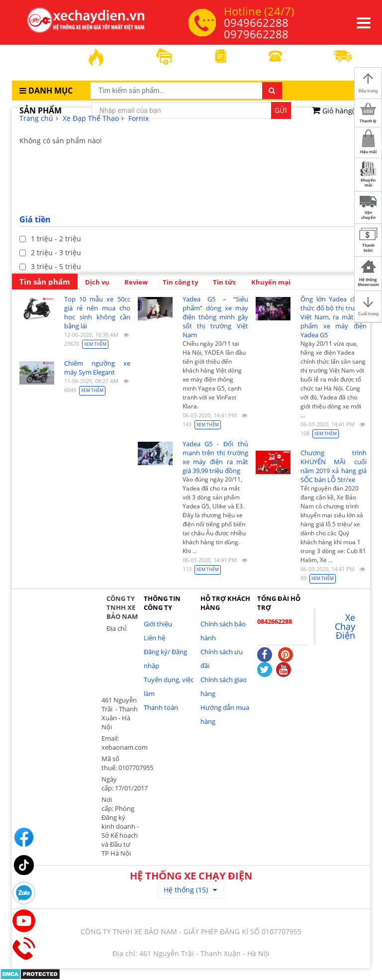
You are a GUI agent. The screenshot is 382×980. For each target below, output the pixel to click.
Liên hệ (154, 638)
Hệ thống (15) (190, 890)
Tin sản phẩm (45, 282)
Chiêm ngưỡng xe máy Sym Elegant (97, 368)
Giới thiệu (158, 624)
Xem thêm (95, 344)
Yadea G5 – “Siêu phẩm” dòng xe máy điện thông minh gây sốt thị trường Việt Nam (216, 317)
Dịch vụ (97, 282)
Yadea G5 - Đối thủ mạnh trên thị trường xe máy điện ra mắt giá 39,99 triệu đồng (216, 457)
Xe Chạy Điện (345, 626)
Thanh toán (161, 707)
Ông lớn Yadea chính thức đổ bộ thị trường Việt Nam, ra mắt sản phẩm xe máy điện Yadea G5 (334, 317)
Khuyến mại (271, 282)
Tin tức (225, 282)
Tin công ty (180, 282)
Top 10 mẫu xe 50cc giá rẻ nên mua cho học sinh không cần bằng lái (97, 312)
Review (136, 282)
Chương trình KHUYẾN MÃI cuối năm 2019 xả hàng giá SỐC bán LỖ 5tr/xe (334, 466)
